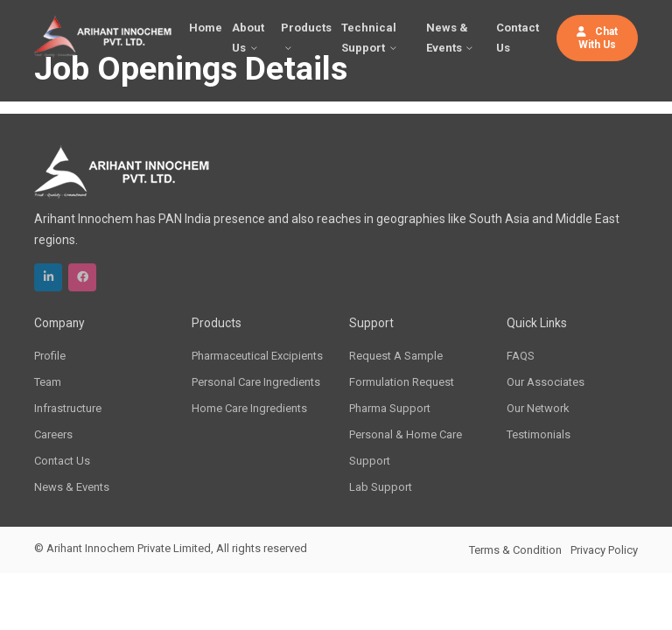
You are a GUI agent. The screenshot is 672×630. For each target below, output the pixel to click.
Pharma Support (390, 408)
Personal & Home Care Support (406, 448)
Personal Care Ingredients (256, 382)
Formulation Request (402, 382)
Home (206, 28)
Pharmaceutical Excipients (257, 356)
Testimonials (539, 434)
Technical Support (369, 38)
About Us (248, 38)
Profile (50, 356)
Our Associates (546, 382)
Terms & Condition (515, 550)
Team (48, 382)
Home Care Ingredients (249, 408)
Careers (53, 434)
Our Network (538, 408)
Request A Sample (396, 356)
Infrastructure (68, 408)
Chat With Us (597, 38)
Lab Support (381, 487)
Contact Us (518, 38)
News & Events (447, 38)
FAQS (521, 356)
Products (306, 28)
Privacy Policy (604, 550)
